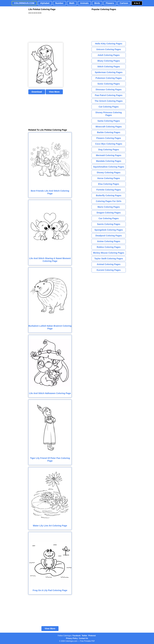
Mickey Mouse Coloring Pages (109, 253)
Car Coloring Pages (109, 218)
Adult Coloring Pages (109, 55)
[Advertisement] (45, 28)
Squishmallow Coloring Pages (109, 167)
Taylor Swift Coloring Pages (109, 259)
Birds (97, 3)
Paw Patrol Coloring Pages (109, 95)
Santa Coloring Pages (109, 121)
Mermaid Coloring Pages (109, 155)
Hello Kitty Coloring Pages (109, 44)
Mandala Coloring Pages (109, 161)
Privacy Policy (72, 638)
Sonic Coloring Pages (109, 84)
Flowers (110, 3)
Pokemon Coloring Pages (109, 78)
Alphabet (45, 3)
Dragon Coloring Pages (109, 213)
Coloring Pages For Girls (109, 201)
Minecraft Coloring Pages (109, 127)
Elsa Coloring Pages (109, 184)
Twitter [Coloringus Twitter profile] (84, 636)
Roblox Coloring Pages (109, 247)
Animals (84, 3)
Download (37, 92)
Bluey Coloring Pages (109, 61)
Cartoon (124, 3)
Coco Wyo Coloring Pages (109, 144)
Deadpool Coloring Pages (109, 236)
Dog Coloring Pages (109, 150)
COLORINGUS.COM (24, 3)
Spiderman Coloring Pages (109, 72)
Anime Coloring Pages (109, 241)
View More (54, 92)
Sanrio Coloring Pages (109, 224)
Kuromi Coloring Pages (109, 270)
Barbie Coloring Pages (109, 132)
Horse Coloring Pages (109, 178)
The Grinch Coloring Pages (109, 101)
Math (72, 3)
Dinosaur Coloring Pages (109, 89)
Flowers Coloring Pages (109, 138)
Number (59, 3)
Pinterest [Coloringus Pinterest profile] (92, 636)
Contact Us (83, 638)
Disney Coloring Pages (109, 172)
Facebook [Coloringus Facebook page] (77, 636)
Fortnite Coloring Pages (109, 190)
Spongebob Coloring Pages (109, 230)
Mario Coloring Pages (109, 207)
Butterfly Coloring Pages (109, 195)
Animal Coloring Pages (109, 264)
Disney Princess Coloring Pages (109, 114)
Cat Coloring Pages (109, 107)
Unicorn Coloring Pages (109, 49)
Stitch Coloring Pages (109, 67)
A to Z (137, 3)
